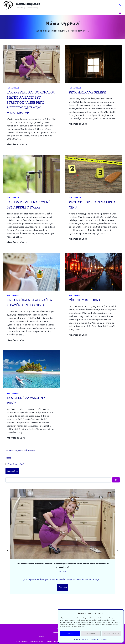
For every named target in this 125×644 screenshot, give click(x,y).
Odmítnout (91, 633)
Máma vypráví (13, 88)
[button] (7, 551)
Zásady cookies (78, 639)
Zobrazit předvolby (111, 633)
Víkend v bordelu (84, 300)
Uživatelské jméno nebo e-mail (21, 450)
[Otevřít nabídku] (120, 13)
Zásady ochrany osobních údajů (96, 639)
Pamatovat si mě (15, 464)
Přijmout (70, 633)
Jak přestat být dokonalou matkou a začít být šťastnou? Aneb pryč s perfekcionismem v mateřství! (31, 103)
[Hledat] (116, 480)
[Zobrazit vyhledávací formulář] (120, 5)
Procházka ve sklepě (87, 92)
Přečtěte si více (17, 144)
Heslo (8, 458)
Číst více (63, 587)
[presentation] (31, 64)
